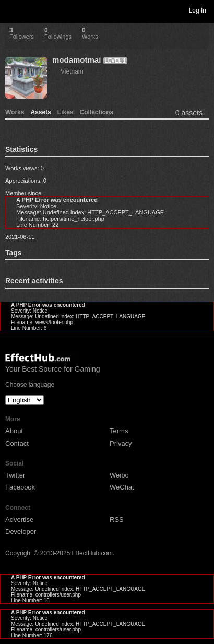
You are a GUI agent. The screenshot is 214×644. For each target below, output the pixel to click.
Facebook (20, 487)
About (14, 431)
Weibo (119, 475)
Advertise (19, 520)
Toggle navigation (13, 10)
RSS (117, 520)
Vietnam (72, 71)
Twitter (15, 475)
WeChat (122, 487)
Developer (21, 532)
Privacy (121, 443)
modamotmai (76, 60)
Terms (119, 431)
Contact (17, 443)
